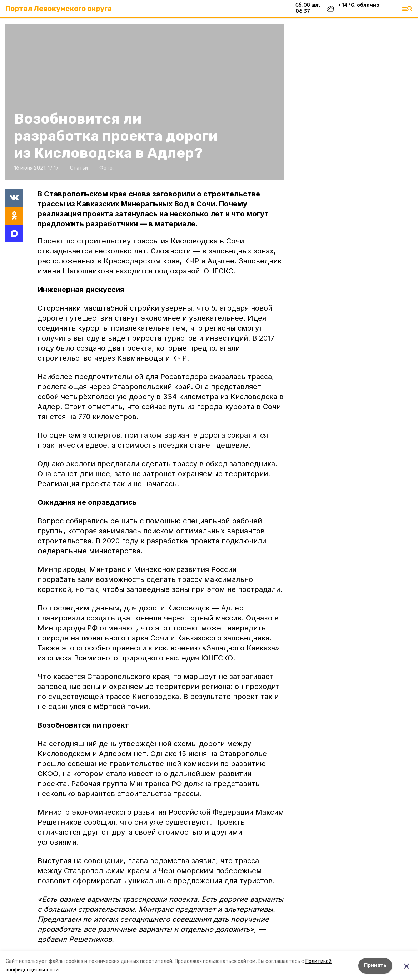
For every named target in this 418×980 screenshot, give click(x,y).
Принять (375, 966)
